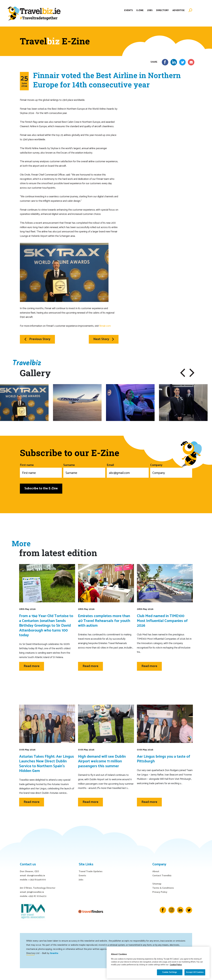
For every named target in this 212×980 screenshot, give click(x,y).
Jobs (150, 11)
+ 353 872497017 (37, 880)
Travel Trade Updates (91, 871)
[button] (183, 373)
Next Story (104, 339)
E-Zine (140, 11)
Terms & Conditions (163, 888)
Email (128, 470)
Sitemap (157, 884)
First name (41, 470)
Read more (32, 666)
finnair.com (105, 326)
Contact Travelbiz (162, 876)
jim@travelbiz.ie (35, 892)
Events (129, 11)
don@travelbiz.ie (36, 876)
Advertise (179, 11)
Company (171, 470)
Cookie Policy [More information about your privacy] (176, 973)
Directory (162, 11)
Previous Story (37, 339)
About (156, 871)
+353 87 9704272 (37, 896)
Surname (84, 470)
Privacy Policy (160, 892)
